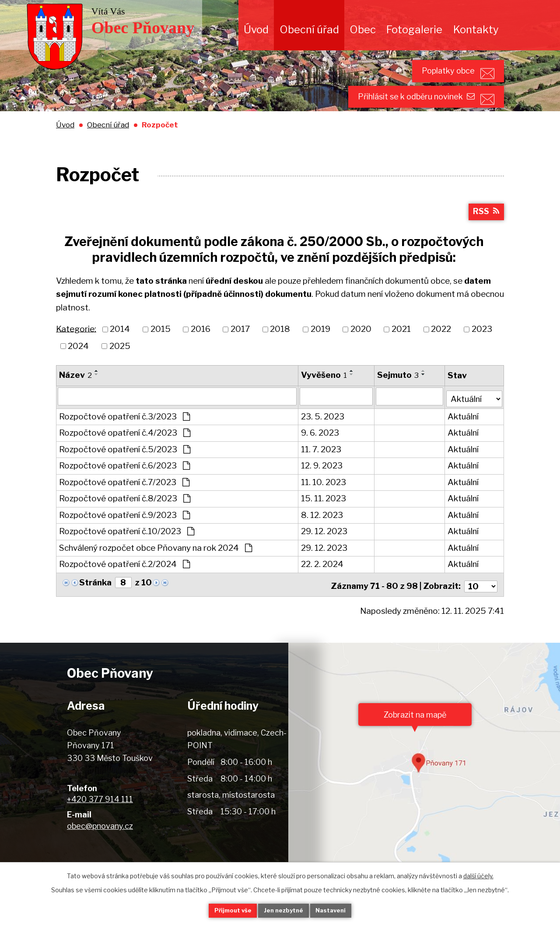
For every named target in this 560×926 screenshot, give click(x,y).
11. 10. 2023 (324, 500)
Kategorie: (76, 348)
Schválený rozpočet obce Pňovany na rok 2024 (156, 565)
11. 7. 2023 (322, 467)
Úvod (256, 30)
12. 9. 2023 (322, 483)
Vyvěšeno (324, 394)
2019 (320, 349)
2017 (240, 349)
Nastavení (340, 910)
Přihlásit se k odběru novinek (402, 110)
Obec (363, 30)
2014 (120, 349)
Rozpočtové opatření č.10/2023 (127, 549)
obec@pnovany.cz (100, 840)
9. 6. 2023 (320, 450)
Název (75, 394)
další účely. (478, 875)
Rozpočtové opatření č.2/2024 (124, 582)
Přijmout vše (224, 910)
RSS (485, 231)
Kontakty (476, 30)
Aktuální (464, 434)
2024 (78, 365)
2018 (280, 349)
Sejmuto (398, 394)
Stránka (95, 600)
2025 (120, 365)
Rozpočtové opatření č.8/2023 (125, 516)
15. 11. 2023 (324, 516)
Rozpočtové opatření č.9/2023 (124, 533)
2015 (161, 349)
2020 (361, 349)
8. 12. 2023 (322, 533)
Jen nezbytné (284, 910)
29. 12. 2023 (325, 549)
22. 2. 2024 (323, 582)
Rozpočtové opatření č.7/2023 (124, 500)
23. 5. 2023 (323, 434)
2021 (401, 349)
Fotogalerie (414, 30)
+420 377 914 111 (100, 814)
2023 (482, 349)
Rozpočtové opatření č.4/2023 (125, 450)
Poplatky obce (434, 75)
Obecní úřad (309, 30)
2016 (201, 349)
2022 (441, 349)
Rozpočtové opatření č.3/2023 (124, 434)
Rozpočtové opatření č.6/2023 (124, 483)
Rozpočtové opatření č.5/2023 (125, 467)
